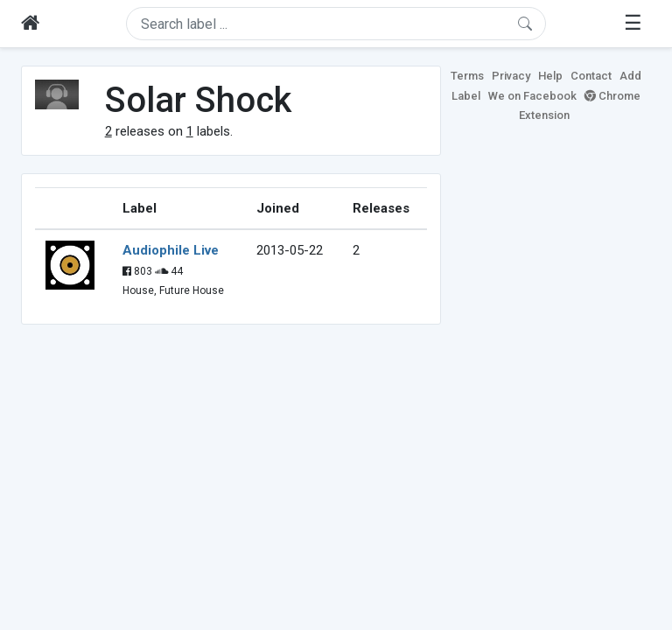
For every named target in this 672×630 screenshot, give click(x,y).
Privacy (511, 76)
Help (550, 76)
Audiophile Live (171, 250)
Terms (467, 76)
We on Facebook (532, 96)
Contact (591, 76)
